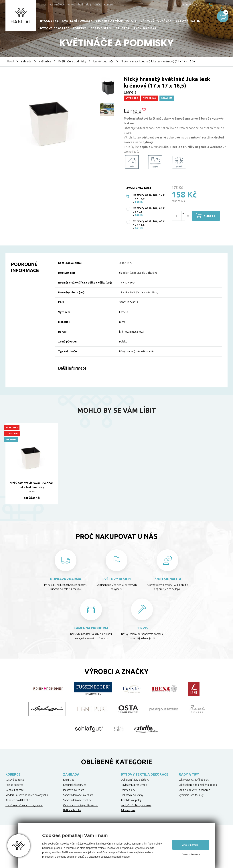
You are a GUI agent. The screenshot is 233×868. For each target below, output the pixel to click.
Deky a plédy (128, 790)
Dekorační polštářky (132, 795)
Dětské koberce (15, 790)
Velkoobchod (75, 5)
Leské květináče (103, 61)
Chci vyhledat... (182, 5)
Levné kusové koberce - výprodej (24, 805)
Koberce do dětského (18, 800)
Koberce (80, 28)
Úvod (10, 61)
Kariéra (97, 5)
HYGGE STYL (49, 21)
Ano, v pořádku (191, 845)
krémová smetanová (131, 332)
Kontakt (109, 5)
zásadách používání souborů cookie (109, 857)
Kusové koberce (15, 780)
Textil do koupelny (131, 800)
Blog (88, 5)
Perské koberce (14, 785)
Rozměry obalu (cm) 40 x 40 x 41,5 (149, 223)
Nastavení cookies (191, 854)
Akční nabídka (145, 28)
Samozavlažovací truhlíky (77, 800)
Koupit (211, 216)
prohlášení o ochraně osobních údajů (63, 857)
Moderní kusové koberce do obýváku (27, 795)
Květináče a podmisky (72, 61)
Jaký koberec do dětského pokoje (198, 785)
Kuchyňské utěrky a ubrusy (136, 805)
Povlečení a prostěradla (134, 785)
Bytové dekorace (55, 28)
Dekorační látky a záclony (135, 780)
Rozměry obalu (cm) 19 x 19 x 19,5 (149, 197)
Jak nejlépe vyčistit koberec (194, 790)
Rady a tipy (189, 774)
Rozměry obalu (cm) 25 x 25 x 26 (149, 210)
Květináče (45, 61)
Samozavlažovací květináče (78, 795)
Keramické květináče (75, 785)
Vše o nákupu (57, 5)
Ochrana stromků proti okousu (81, 805)
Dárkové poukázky (156, 21)
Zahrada (123, 28)
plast (122, 322)
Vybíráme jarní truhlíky (191, 795)
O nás (43, 5)
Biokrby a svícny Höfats (116, 21)
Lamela (124, 312)
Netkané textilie (72, 810)
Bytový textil (188, 21)
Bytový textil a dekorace (145, 774)
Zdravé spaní (101, 28)
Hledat (202, 5)
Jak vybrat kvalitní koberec (194, 780)
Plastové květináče (74, 790)
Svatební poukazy (77, 21)
